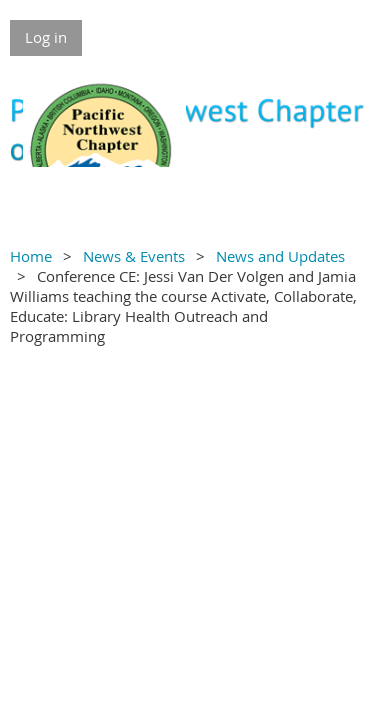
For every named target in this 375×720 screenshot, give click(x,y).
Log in (46, 37)
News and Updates (280, 256)
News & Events (134, 256)
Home (31, 256)
